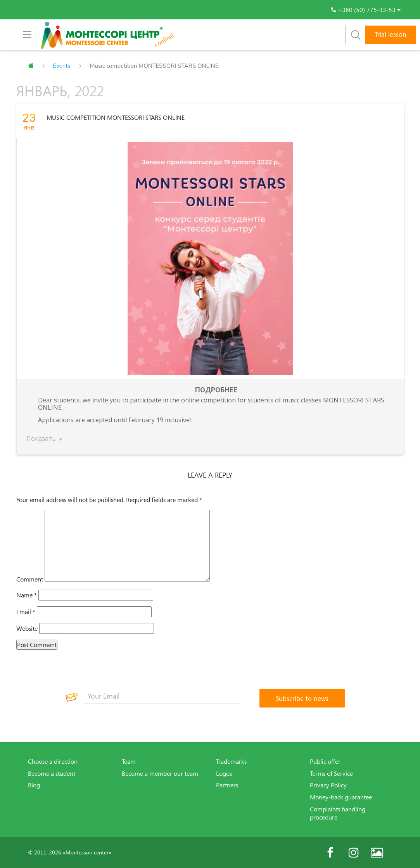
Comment (30, 579)
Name (27, 595)
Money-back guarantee (341, 797)
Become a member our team (160, 773)
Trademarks (231, 761)
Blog (34, 785)
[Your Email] (162, 696)
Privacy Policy (328, 785)
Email (26, 612)
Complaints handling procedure (338, 813)
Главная (31, 66)
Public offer (325, 761)
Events (62, 66)
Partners (227, 785)
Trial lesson (391, 34)
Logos (224, 773)
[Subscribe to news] (302, 698)
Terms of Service (331, 773)
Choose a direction (53, 761)
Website (27, 628)
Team (129, 761)
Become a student (52, 773)
